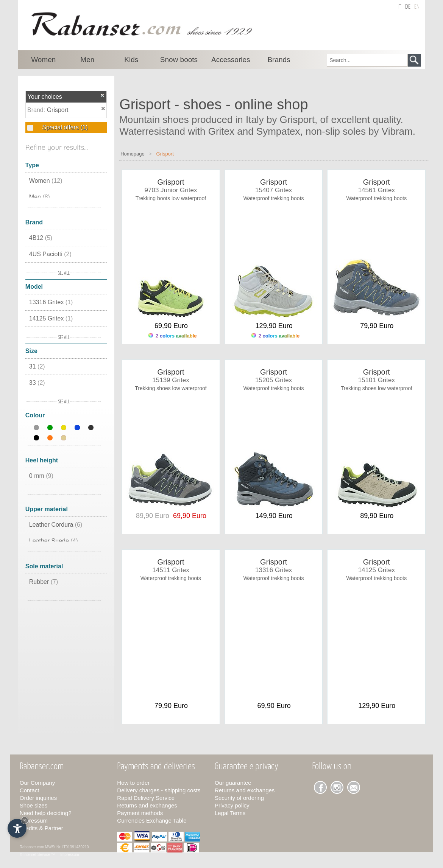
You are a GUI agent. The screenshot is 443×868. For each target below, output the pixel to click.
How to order (133, 783)
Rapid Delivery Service (146, 798)
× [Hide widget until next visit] (25, 820)
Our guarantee (233, 783)
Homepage (133, 154)
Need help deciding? (46, 813)
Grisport (58, 110)
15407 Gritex (274, 190)
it (399, 7)
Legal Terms (230, 813)
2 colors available (172, 336)
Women (46, 181)
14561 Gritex (377, 190)
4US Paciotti (50, 254)
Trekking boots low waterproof (171, 198)
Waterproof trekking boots (274, 198)
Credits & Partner (41, 828)
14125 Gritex (51, 318)
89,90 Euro (377, 516)
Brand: (37, 110)
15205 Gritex (274, 380)
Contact (30, 790)
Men (40, 197)
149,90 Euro (274, 516)
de (408, 7)
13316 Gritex (51, 302)
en (417, 7)
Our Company (37, 783)
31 (37, 366)
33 (37, 383)
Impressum (34, 821)
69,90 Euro (171, 326)
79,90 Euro (377, 326)
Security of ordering (239, 798)
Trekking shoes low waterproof (171, 388)
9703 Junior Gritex (171, 190)
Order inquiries (38, 798)
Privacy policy (232, 805)
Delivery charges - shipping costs (159, 790)
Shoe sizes (34, 805)
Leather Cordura (56, 525)
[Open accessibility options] (17, 828)
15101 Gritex (377, 380)
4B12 (41, 238)
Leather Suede (54, 541)
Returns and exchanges (147, 805)
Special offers (64, 127)
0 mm (41, 476)
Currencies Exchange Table (152, 821)
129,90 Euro (274, 326)
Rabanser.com (32, 847)
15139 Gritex (171, 380)
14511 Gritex (171, 570)
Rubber (44, 582)
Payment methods (140, 813)
